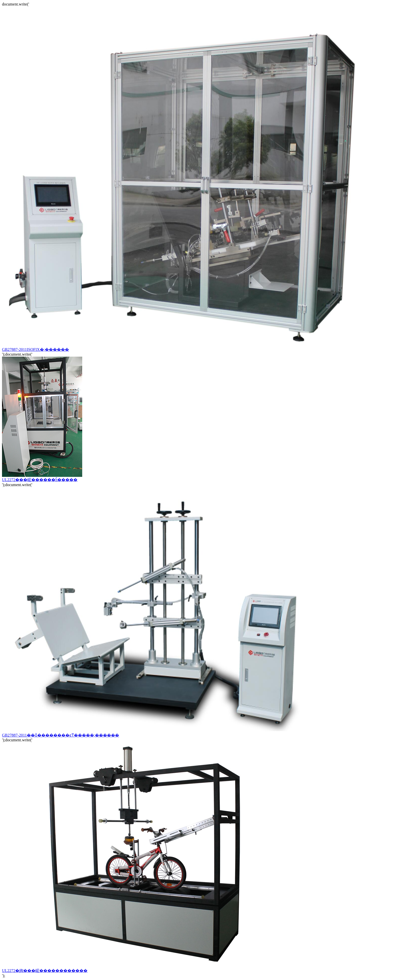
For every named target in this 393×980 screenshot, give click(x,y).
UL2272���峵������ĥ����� (42, 478)
